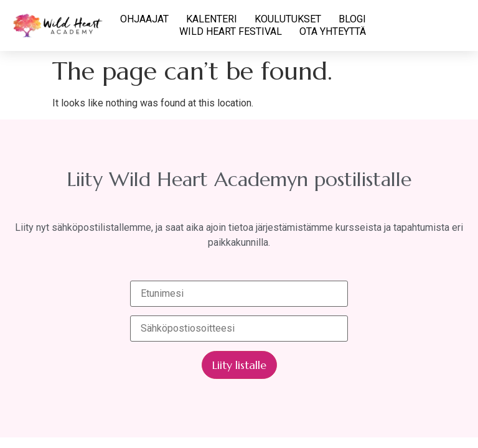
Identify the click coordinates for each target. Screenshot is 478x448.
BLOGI (352, 19)
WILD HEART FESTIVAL (231, 31)
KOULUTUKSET (288, 19)
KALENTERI (212, 19)
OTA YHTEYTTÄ (333, 31)
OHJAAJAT (144, 19)
